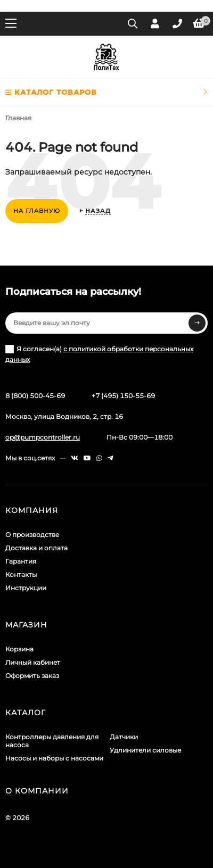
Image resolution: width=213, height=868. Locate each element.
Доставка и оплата (36, 548)
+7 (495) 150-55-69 (123, 396)
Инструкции (26, 588)
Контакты (21, 574)
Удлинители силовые (145, 750)
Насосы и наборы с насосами (54, 758)
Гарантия (21, 561)
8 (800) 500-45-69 (35, 396)
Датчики (124, 737)
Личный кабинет (33, 662)
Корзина (19, 649)
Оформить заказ (32, 676)
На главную (37, 211)
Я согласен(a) (99, 354)
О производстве (32, 535)
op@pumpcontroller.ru (43, 437)
